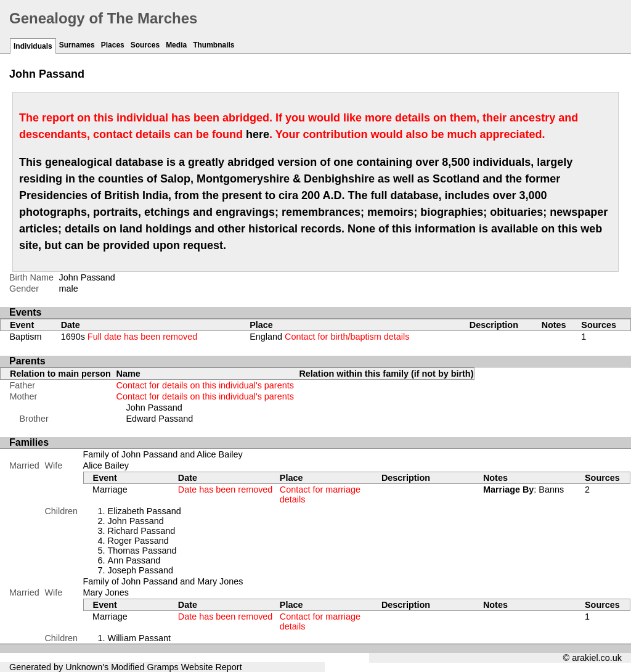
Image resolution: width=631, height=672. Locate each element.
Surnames (77, 45)
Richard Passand (142, 531)
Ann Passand (134, 560)
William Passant (139, 638)
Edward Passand (160, 419)
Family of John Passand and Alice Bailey (163, 454)
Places (113, 45)
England (329, 337)
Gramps (163, 667)
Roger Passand (138, 541)
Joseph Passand (140, 570)
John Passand (154, 408)
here (258, 134)
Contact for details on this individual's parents (205, 385)
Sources (145, 45)
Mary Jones (106, 592)
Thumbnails (214, 45)
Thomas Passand (142, 551)
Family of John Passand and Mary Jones (163, 581)
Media (176, 45)
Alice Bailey (106, 465)
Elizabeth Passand (145, 511)
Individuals (33, 46)
